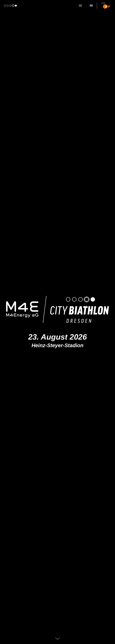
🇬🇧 (91, 6)
